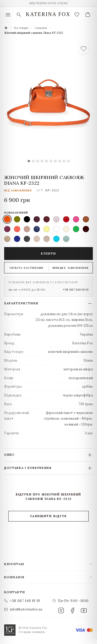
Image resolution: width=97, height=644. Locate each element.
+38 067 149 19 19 (76, 290)
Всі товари (21, 28)
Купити (48, 254)
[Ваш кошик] (88, 15)
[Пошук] (19, 15)
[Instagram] (61, 610)
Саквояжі (41, 28)
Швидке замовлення (71, 268)
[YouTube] (84, 610)
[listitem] (7, 219)
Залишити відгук (48, 516)
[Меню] (8, 15)
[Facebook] (72, 610)
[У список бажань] (84, 49)
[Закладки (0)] (77, 15)
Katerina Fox (48, 14)
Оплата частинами (27, 268)
